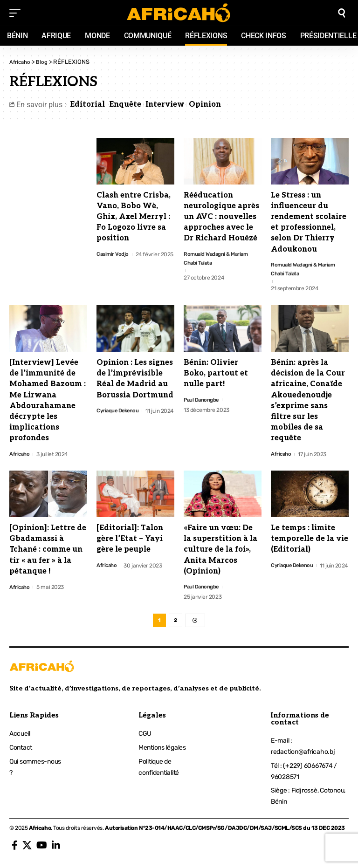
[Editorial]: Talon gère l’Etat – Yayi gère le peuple (130, 540)
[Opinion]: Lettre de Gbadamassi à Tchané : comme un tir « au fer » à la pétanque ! (48, 551)
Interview (165, 105)
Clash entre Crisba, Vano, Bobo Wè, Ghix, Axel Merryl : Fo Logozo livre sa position (134, 217)
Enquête (125, 105)
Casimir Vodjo (113, 254)
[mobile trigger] (17, 13)
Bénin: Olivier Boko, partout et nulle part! (216, 375)
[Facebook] (15, 849)
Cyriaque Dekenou (119, 412)
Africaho (20, 455)
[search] (342, 13)
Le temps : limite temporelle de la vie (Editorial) (310, 540)
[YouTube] (42, 849)
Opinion (205, 105)
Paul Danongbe (202, 401)
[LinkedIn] (56, 849)
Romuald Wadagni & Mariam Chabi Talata (218, 259)
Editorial (87, 105)
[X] (27, 849)
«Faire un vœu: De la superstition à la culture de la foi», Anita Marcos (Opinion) (220, 551)
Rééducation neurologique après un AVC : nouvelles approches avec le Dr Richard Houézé (221, 217)
